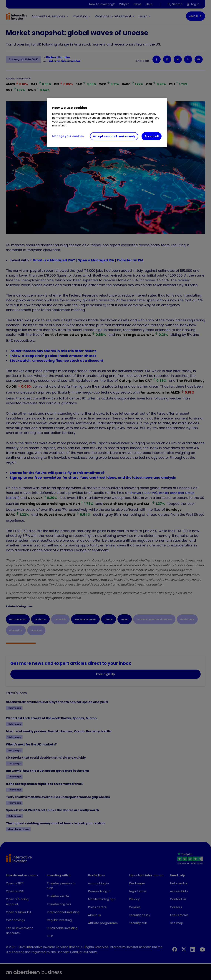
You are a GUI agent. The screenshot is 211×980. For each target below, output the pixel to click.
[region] (107, 123)
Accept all (152, 136)
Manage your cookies (68, 136)
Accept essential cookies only (114, 136)
